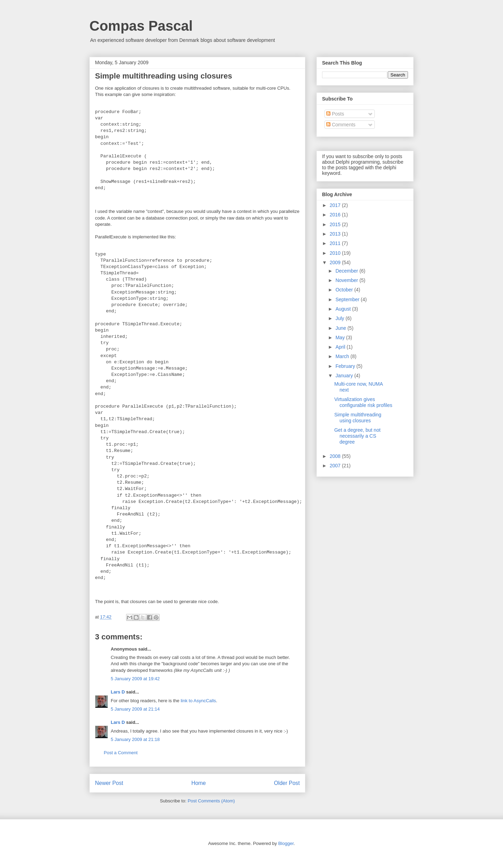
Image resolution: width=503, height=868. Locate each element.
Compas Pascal (141, 26)
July (340, 318)
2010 (336, 253)
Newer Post (109, 783)
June (341, 328)
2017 (336, 205)
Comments (341, 125)
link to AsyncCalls (198, 701)
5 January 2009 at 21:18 (135, 739)
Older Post (287, 783)
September (348, 299)
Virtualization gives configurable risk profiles (363, 402)
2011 (336, 243)
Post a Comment (121, 753)
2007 (336, 466)
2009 (336, 262)
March (343, 356)
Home (199, 783)
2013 (336, 234)
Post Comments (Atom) (211, 801)
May (341, 337)
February (346, 366)
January (345, 376)
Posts (335, 114)
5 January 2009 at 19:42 (135, 679)
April (341, 347)
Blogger (286, 843)
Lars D (118, 692)
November (347, 280)
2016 (336, 215)
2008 (336, 456)
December (347, 271)
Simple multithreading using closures (358, 418)
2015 (336, 224)
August (344, 309)
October (345, 290)
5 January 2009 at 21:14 (135, 709)
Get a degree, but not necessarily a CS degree (357, 436)
